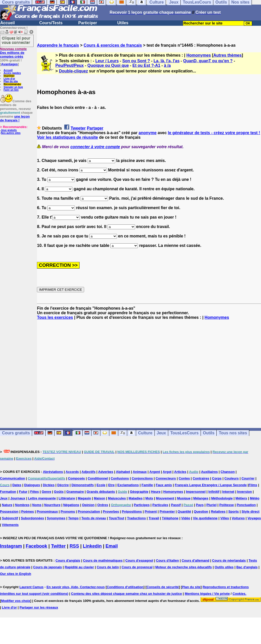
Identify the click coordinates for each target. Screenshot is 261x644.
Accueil (8, 23)
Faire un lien (11, 90)
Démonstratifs (83, 485)
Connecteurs (166, 478)
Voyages (254, 518)
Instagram (11, 546)
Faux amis (164, 485)
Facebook (36, 546)
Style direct (251, 512)
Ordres (103, 505)
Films (253, 485)
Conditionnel (98, 478)
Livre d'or (9, 79)
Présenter (167, 512)
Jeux (161, 433)
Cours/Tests (51, 23)
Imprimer (9, 76)
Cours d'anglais (68, 560)
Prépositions (132, 512)
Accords (72, 472)
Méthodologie (222, 498)
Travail (154, 518)
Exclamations (128, 485)
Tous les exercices (55, 317)
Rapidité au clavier (79, 567)
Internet (228, 492)
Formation (8, 492)
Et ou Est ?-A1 (146, 65)
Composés (76, 478)
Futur (23, 492)
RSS (74, 546)
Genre (46, 492)
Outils (209, 433)
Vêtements (10, 525)
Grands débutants (101, 492)
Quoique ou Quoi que (108, 65)
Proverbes (111, 512)
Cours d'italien (167, 560)
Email (112, 546)
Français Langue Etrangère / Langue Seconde (211, 485)
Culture (145, 433)
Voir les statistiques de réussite (67, 137)
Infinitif (214, 492)
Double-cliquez (73, 71)
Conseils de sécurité (163, 587)
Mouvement (165, 498)
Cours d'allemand (196, 560)
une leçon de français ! (15, 118)
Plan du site (11, 81)
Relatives (218, 512)
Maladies (136, 498)
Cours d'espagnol (139, 560)
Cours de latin (108, 567)
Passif (176, 505)
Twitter (58, 546)
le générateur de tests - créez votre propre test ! (214, 133)
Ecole (101, 485)
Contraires (201, 478)
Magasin (84, 498)
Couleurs (231, 478)
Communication (12, 478)
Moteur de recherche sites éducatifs (184, 567)
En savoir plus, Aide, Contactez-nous (76, 587)
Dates (17, 485)
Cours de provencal (137, 567)
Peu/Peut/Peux (69, 65)
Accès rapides (12, 73)
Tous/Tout (117, 518)
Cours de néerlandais (229, 560)
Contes (184, 478)
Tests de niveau (94, 518)
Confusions (120, 478)
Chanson (228, 472)
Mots (149, 498)
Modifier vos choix (16, 601)
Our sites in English (16, 574)
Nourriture (53, 505)
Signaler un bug (13, 87)
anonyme (148, 133)
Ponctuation (246, 505)
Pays (200, 505)
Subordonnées (32, 518)
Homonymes (199, 55)
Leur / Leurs (107, 61)
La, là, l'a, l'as (166, 61)
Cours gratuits (16, 433)
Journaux (18, 498)
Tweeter (78, 128)
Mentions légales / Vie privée (207, 594)
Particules (160, 505)
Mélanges (201, 498)
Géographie (139, 492)
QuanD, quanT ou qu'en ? (208, 61)
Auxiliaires (210, 472)
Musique (184, 498)
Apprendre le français (58, 45)
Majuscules (117, 498)
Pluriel (212, 505)
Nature (7, 505)
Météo (255, 498)
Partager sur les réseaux (39, 607)
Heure (156, 492)
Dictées (49, 485)
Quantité (184, 512)
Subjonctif (10, 518)
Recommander (12, 84)
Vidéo (186, 518)
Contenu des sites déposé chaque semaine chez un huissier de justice (127, 594)
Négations (71, 505)
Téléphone (170, 518)
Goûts (59, 492)
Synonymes (56, 518)
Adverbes (106, 472)
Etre (111, 485)
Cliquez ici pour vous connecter (16, 40)
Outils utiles (224, 567)
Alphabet (123, 472)
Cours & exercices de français (113, 45)
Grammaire (75, 492)
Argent (155, 472)
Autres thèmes (227, 55)
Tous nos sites (233, 433)
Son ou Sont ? (136, 61)
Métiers (241, 498)
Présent (151, 512)
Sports (234, 512)
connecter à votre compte (95, 147)
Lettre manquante (42, 498)
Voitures (238, 518)
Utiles (123, 23)
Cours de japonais (48, 567)
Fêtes (35, 492)
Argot (167, 472)
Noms (37, 505)
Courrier (248, 478)
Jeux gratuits (9, 130)
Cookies (239, 594)
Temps (73, 518)
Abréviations (53, 472)
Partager (95, 128)
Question (201, 512)
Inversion (244, 492)
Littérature (67, 498)
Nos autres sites (11, 133)
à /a (167, 65)
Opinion (88, 505)
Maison (100, 498)
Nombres (22, 505)
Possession (9, 512)
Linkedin (92, 546)
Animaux (140, 472)
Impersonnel (196, 492)
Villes (225, 518)
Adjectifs (89, 472)
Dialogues (32, 485)
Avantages (9, 64)
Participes (142, 505)
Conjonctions (142, 478)
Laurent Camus (31, 587)
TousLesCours (184, 433)
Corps (217, 478)
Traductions (136, 518)
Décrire (63, 485)
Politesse (226, 505)
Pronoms (68, 512)
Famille (147, 485)
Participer (88, 23)
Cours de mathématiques (103, 560)
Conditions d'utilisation (125, 587)
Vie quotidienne (205, 518)
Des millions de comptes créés (13, 53)
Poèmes (28, 512)
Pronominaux (47, 512)
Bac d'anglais (247, 567)
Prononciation (89, 512)
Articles (180, 472)
